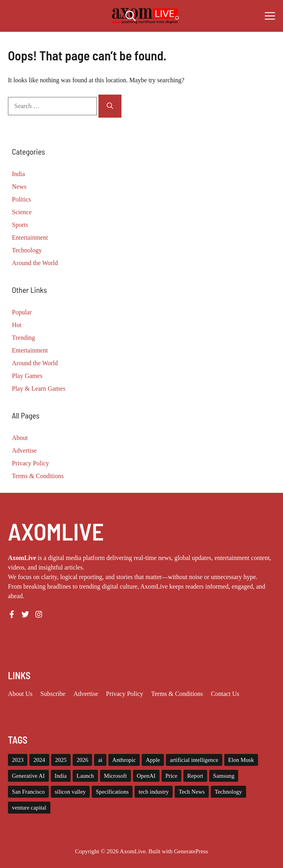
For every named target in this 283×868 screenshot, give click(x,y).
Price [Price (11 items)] (171, 776)
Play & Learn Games (39, 388)
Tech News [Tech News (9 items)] (192, 792)
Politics (21, 199)
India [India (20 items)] (61, 776)
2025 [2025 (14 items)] (61, 760)
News (19, 187)
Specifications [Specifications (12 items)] (112, 792)
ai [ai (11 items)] (100, 760)
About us (20, 694)
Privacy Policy (31, 463)
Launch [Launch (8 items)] (85, 776)
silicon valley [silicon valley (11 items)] (70, 792)
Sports (20, 225)
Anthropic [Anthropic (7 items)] (124, 760)
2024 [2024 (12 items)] (39, 760)
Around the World (35, 263)
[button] (131, 16)
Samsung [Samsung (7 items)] (224, 776)
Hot (17, 325)
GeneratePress (191, 851)
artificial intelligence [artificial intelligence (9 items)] (194, 760)
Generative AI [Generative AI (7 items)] (28, 776)
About (20, 438)
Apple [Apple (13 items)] (153, 760)
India (18, 174)
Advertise (24, 450)
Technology (27, 250)
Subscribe (53, 694)
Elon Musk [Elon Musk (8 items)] (241, 760)
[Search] (110, 106)
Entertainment (30, 237)
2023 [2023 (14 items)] (18, 760)
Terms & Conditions (38, 476)
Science (22, 212)
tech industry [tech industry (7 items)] (154, 792)
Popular (22, 312)
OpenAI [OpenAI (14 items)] (146, 776)
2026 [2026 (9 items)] (82, 760)
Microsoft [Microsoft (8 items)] (116, 776)
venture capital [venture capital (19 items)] (29, 808)
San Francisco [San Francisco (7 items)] (28, 792)
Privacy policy (125, 694)
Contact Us (225, 694)
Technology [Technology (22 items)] (228, 792)
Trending (23, 338)
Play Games (27, 376)
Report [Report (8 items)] (195, 776)
